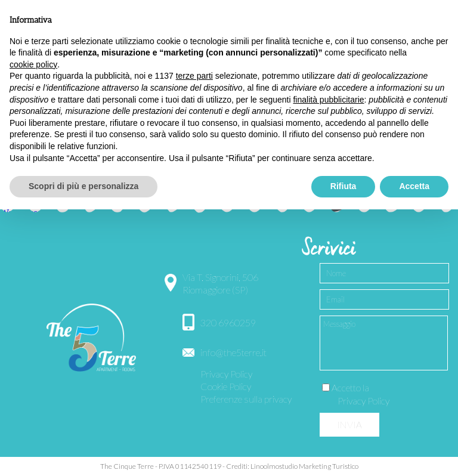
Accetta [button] (414, 186)
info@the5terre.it (233, 352)
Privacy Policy (226, 374)
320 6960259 (228, 322)
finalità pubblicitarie (328, 100)
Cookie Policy (226, 386)
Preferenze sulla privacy (246, 399)
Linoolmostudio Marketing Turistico (304, 466)
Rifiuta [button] (343, 186)
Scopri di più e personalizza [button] (83, 186)
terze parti (194, 76)
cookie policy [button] (33, 64)
